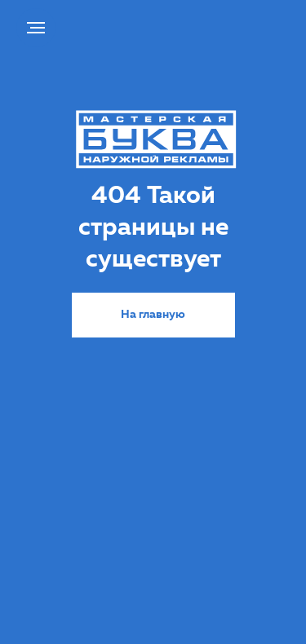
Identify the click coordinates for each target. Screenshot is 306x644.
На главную (153, 315)
